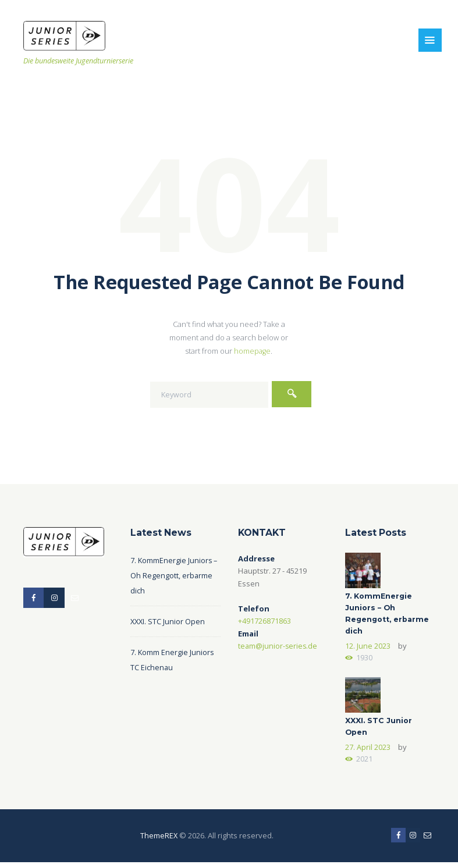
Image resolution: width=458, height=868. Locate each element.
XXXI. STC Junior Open (168, 621)
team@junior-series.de (278, 646)
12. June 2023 (368, 648)
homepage (253, 351)
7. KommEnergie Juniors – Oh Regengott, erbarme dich (175, 575)
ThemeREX (159, 841)
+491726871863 (264, 621)
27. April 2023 (368, 752)
